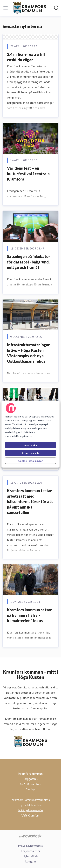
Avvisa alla (31, 445)
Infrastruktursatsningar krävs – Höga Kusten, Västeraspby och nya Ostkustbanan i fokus (28, 353)
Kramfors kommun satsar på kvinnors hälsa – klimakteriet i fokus (29, 615)
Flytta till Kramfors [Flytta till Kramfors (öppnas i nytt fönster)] (31, 805)
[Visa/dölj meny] (6, 8)
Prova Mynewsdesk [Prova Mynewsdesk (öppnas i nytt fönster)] (31, 846)
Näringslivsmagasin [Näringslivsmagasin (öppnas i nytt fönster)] (30, 810)
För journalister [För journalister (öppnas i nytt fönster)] (31, 851)
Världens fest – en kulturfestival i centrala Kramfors (28, 174)
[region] (30, 434)
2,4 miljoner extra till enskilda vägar (26, 57)
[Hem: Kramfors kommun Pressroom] (30, 8)
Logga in (31, 861)
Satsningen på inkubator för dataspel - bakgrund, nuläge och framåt (29, 262)
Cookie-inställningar (30, 461)
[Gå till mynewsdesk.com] (30, 836)
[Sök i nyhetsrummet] (56, 8)
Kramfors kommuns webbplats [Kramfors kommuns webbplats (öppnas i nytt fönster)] (31, 800)
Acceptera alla (30, 453)
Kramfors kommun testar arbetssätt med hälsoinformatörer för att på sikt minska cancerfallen (30, 501)
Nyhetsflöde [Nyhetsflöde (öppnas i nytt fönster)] (30, 856)
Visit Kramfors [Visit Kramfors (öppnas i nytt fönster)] (31, 815)
